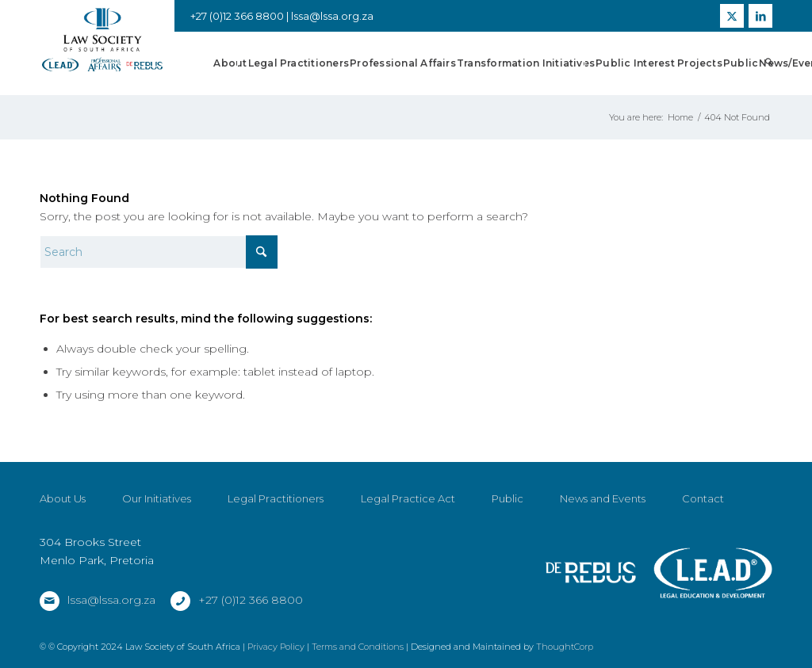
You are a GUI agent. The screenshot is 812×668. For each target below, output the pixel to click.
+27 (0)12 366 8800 (251, 600)
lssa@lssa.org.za (332, 16)
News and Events (603, 498)
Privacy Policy (276, 647)
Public (507, 498)
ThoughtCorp (565, 647)
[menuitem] (230, 63)
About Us (63, 498)
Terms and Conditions (358, 647)
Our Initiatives (157, 498)
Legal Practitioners (276, 498)
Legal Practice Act (408, 498)
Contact (703, 498)
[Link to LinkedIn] (760, 16)
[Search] (769, 63)
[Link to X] (732, 16)
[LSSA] (102, 40)
